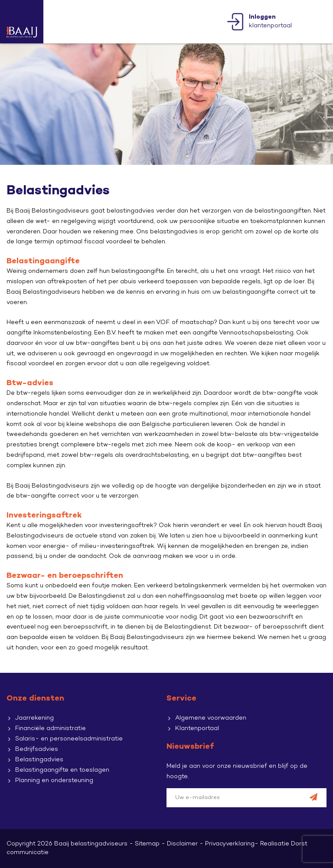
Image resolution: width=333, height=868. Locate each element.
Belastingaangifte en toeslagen (62, 770)
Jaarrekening (34, 718)
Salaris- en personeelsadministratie (69, 739)
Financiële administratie (51, 729)
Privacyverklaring (230, 844)
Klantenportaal (197, 729)
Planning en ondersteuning (54, 781)
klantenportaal (270, 21)
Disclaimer (182, 844)
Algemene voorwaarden (211, 718)
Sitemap (147, 844)
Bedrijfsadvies (37, 749)
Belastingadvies (39, 760)
